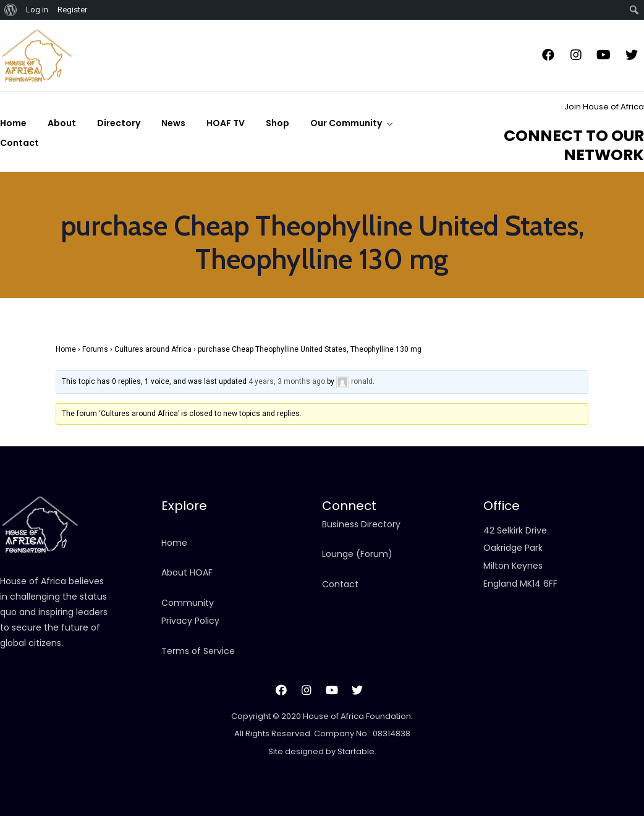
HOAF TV (226, 123)
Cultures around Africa (153, 349)
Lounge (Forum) (357, 554)
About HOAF (187, 572)
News (173, 123)
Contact (19, 143)
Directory (119, 123)
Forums (95, 349)
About (62, 123)
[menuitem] (11, 10)
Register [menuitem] (72, 10)
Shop (278, 123)
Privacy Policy (190, 621)
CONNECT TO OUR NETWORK (574, 145)
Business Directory (361, 524)
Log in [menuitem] (37, 10)
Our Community (346, 123)
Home (13, 123)
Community (188, 603)
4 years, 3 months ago (287, 381)
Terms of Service (198, 651)
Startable (356, 751)
